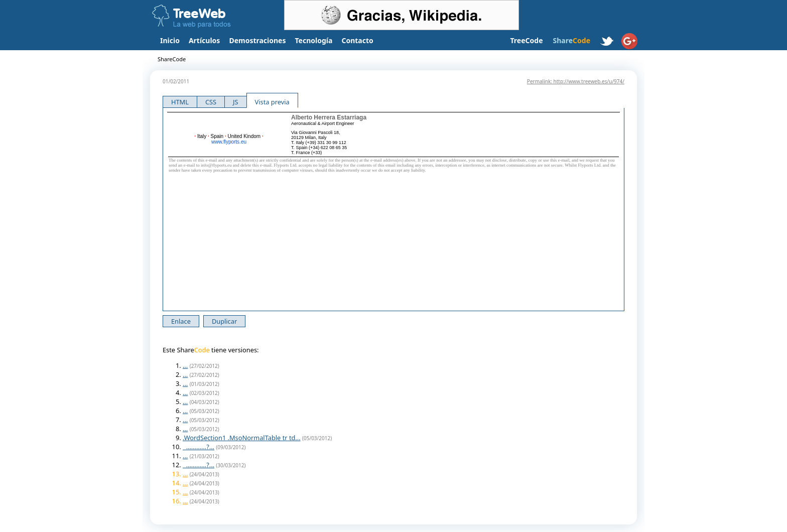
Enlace (181, 321)
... (185, 365)
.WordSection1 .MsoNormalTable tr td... (242, 438)
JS (236, 102)
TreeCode (526, 40)
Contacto (357, 40)
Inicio (170, 40)
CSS (211, 102)
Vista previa (272, 102)
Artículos (204, 40)
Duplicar (224, 321)
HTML (180, 102)
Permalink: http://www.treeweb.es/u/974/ (576, 81)
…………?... (199, 447)
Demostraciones (257, 40)
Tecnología (314, 40)
